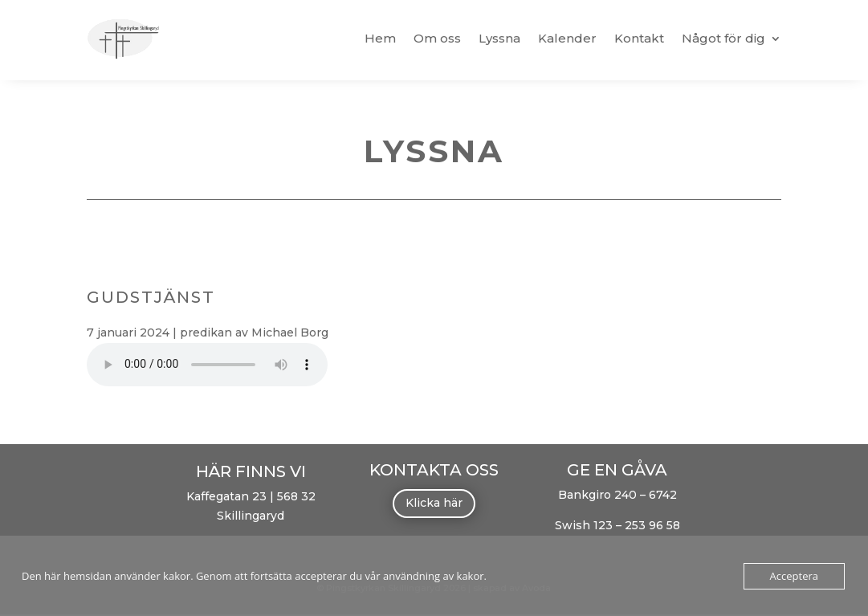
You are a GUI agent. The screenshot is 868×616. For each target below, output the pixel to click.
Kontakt (639, 38)
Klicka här (434, 503)
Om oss (437, 38)
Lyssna (499, 38)
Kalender (567, 38)
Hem (380, 38)
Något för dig (723, 38)
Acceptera (794, 576)
